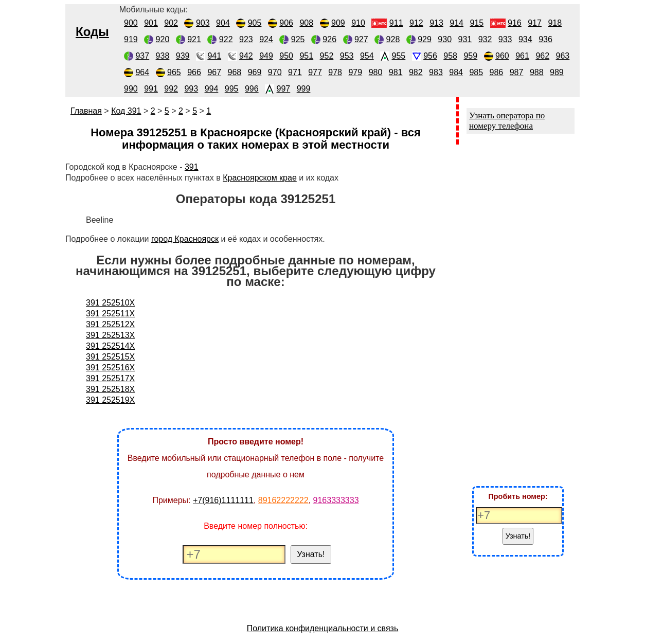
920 (163, 39)
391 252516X (110, 368)
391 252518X (110, 389)
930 (445, 39)
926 (329, 39)
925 (298, 39)
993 (191, 89)
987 (517, 72)
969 (255, 72)
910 (358, 23)
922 (226, 39)
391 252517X (110, 378)
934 (525, 39)
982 (416, 72)
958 (450, 56)
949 (266, 56)
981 (396, 72)
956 (430, 56)
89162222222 (283, 500)
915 (477, 23)
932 (485, 39)
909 (338, 23)
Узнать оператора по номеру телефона (507, 121)
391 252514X (110, 346)
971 (295, 72)
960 (502, 56)
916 (515, 23)
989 (557, 72)
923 (246, 39)
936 (545, 39)
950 (286, 56)
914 (456, 23)
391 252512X (110, 324)
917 (535, 23)
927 (361, 39)
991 (151, 89)
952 (327, 56)
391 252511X (110, 314)
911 (396, 23)
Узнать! (311, 554)
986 (497, 72)
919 (131, 39)
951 (306, 56)
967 (214, 72)
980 (376, 72)
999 (304, 89)
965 (174, 72)
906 (286, 23)
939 (183, 56)
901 (151, 23)
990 (131, 89)
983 (436, 72)
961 (522, 56)
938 (163, 56)
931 (465, 39)
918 (555, 23)
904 (223, 23)
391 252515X (110, 357)
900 (131, 23)
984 (456, 72)
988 (537, 72)
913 (436, 23)
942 (246, 56)
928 (393, 39)
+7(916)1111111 (223, 500)
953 (347, 56)
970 (275, 72)
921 (194, 39)
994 (212, 89)
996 (252, 89)
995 (232, 89)
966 (194, 72)
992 (171, 89)
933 (505, 39)
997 (284, 89)
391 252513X (110, 335)
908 (306, 23)
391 (192, 167)
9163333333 (336, 500)
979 (355, 72)
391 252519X (110, 400)
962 (542, 56)
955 (399, 56)
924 (266, 39)
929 (425, 39)
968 (235, 72)
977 (315, 72)
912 (416, 23)
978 (335, 72)
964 (142, 72)
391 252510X (110, 303)
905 (255, 23)
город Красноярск (185, 239)
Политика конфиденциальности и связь (323, 628)
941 (214, 56)
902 (171, 23)
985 (476, 72)
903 (203, 23)
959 (470, 56)
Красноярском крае (260, 178)
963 (563, 56)
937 (142, 56)
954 (367, 56)
